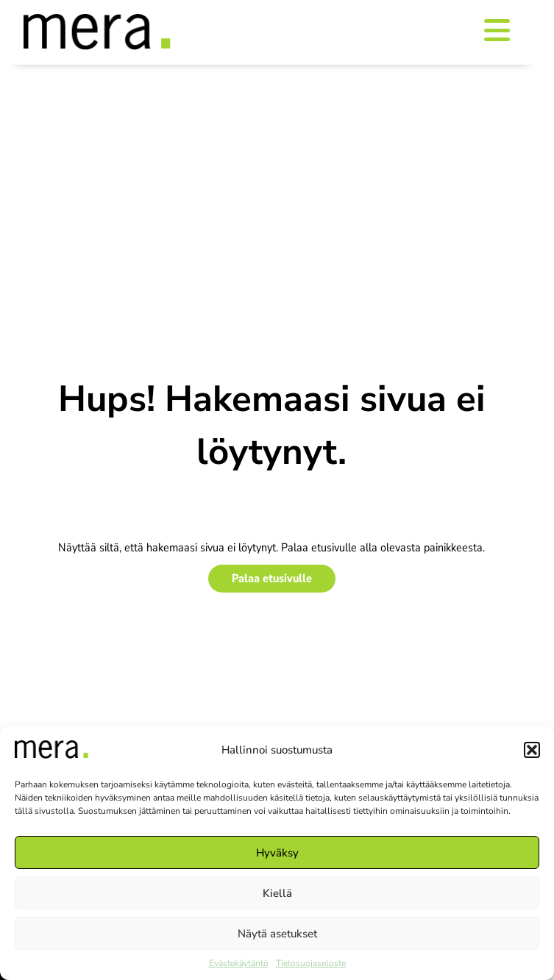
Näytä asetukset (277, 934)
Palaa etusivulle (272, 579)
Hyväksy (277, 853)
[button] (532, 750)
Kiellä (277, 893)
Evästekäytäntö (239, 963)
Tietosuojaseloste (311, 963)
